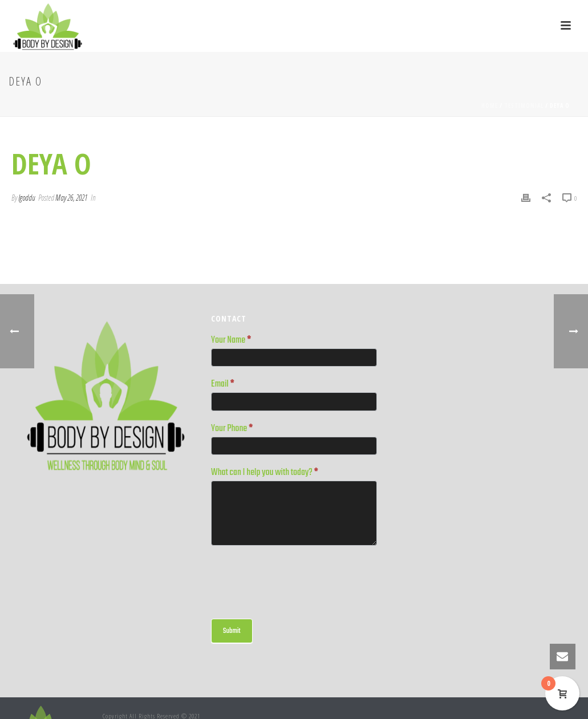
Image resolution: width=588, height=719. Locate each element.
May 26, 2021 (71, 198)
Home (490, 105)
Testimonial (524, 105)
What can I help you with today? (265, 473)
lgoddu (27, 198)
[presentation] (298, 579)
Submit (232, 631)
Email (223, 385)
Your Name (231, 341)
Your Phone (232, 429)
